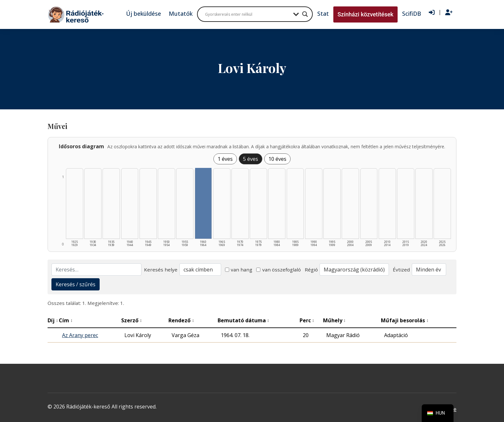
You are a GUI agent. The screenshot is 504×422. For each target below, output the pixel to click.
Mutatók (181, 14)
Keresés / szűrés (76, 284)
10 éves (277, 159)
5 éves (251, 159)
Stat (323, 14)
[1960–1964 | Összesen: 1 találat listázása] (203, 203)
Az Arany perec (80, 335)
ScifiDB (412, 14)
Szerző (132, 320)
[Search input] (248, 14)
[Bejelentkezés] (432, 13)
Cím (66, 320)
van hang (239, 270)
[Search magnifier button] (305, 14)
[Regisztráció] (449, 13)
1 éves (225, 159)
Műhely (334, 320)
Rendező (181, 320)
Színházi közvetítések (365, 14)
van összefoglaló (279, 270)
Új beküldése (144, 14)
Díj (53, 320)
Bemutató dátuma (243, 320)
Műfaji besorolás (405, 320)
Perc (307, 320)
